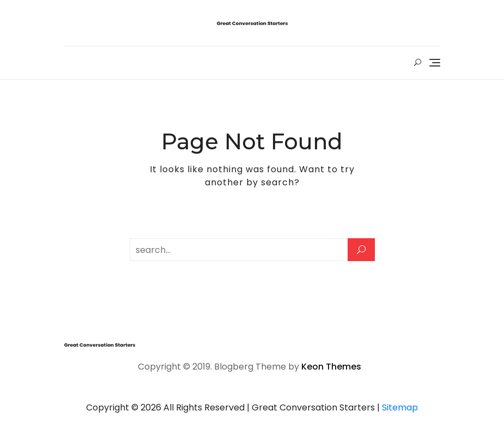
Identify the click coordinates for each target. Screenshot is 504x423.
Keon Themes (331, 367)
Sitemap (400, 407)
